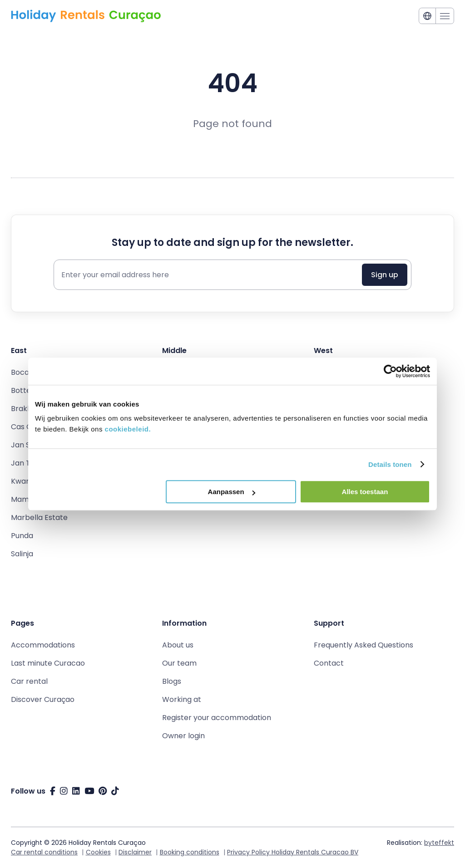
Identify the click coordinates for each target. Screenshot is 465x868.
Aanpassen (232, 492)
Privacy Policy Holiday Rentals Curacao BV (293, 852)
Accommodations (43, 645)
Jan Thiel (27, 463)
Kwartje (25, 481)
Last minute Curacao (48, 663)
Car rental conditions (44, 852)
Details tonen (390, 464)
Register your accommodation (217, 718)
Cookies (98, 852)
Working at (182, 699)
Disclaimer (135, 852)
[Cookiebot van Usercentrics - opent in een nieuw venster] (390, 371)
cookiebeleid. (128, 429)
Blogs (172, 681)
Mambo (25, 499)
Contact (329, 663)
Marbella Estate (39, 517)
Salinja (22, 554)
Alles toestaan (365, 492)
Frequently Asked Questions (364, 645)
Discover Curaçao (43, 699)
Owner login (183, 736)
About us (178, 645)
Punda (22, 536)
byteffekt (439, 843)
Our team (179, 663)
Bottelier (26, 390)
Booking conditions (190, 852)
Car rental (29, 681)
